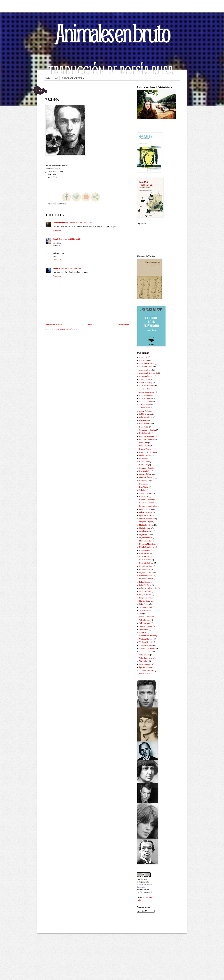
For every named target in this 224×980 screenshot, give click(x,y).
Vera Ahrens (144, 630)
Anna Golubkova (146, 401)
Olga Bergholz (145, 569)
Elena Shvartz (144, 446)
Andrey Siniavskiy (146, 395)
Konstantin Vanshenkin (148, 506)
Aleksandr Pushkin (146, 376)
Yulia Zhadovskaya (146, 658)
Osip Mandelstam (146, 576)
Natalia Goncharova (147, 547)
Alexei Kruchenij (146, 382)
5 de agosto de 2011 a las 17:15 (80, 223)
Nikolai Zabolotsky (146, 563)
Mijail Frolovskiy (146, 531)
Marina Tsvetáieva (146, 525)
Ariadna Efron (145, 405)
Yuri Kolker (144, 661)
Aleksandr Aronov (146, 367)
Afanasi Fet (144, 360)
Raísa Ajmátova (145, 585)
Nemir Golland (145, 550)
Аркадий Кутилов (146, 671)
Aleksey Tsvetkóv (146, 379)
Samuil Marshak (145, 591)
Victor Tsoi (143, 633)
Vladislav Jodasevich (147, 648)
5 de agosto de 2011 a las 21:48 (71, 239)
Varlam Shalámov (146, 626)
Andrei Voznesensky (147, 392)
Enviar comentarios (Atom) (66, 329)
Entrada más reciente (54, 325)
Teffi (141, 614)
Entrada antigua (124, 325)
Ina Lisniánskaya (146, 474)
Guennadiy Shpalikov (147, 468)
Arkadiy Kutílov (145, 408)
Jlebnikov (61, 204)
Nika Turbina (144, 553)
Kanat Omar (144, 496)
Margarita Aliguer (146, 522)
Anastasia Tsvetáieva (147, 386)
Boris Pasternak (145, 424)
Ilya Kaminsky (145, 471)
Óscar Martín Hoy (60, 223)
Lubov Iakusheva (146, 512)
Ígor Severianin (145, 667)
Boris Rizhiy (144, 427)
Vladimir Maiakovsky (147, 636)
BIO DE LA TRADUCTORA (73, 78)
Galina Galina (144, 462)
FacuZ (55, 239)
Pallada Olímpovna (146, 579)
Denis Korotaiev (145, 433)
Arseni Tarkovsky (146, 411)
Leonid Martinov (146, 509)
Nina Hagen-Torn (146, 566)
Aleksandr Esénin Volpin (149, 373)
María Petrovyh (145, 528)
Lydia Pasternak (145, 515)
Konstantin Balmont (147, 503)
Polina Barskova (145, 582)
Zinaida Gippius (145, 664)
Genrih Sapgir (145, 465)
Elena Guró (143, 443)
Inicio (90, 325)
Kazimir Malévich (146, 500)
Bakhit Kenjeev (145, 414)
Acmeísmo (143, 357)
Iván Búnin (143, 484)
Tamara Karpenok (146, 607)
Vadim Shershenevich (147, 617)
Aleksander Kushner (147, 364)
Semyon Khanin (145, 595)
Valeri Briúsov (145, 620)
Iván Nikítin (144, 487)
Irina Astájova (145, 481)
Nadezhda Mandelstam (148, 544)
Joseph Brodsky (145, 493)
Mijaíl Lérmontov (146, 538)
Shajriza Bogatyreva (147, 601)
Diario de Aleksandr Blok (149, 436)
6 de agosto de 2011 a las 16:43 (70, 268)
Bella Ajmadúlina (146, 417)
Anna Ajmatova (145, 398)
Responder (57, 230)
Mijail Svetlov (145, 534)
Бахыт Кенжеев (145, 674)
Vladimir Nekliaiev (146, 642)
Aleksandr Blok (145, 370)
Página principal (51, 78)
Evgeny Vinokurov (146, 449)
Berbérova (143, 421)
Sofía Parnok (144, 604)
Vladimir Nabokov (146, 639)
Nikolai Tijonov (145, 560)
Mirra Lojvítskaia (146, 541)
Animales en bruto (112, 33)
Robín (55, 268)
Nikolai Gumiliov (146, 557)
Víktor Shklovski (146, 652)
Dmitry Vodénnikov (147, 439)
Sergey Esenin (145, 598)
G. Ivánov (143, 458)
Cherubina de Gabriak (147, 430)
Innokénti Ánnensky (147, 477)
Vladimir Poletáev (146, 645)
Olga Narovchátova (147, 573)
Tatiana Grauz (144, 610)
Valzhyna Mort (145, 623)
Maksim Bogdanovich (147, 519)
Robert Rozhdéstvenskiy (148, 588)
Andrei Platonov (145, 389)
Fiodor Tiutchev (145, 455)
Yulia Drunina (145, 655)
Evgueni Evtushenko (147, 452)
